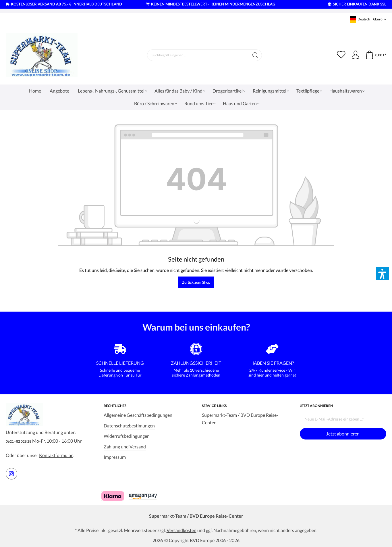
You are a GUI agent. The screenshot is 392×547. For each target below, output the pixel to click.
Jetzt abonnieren (343, 433)
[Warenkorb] (376, 55)
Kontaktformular (56, 455)
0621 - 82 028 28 (19, 441)
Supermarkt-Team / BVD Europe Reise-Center (240, 418)
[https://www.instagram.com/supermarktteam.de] (11, 473)
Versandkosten (181, 530)
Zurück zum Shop (196, 282)
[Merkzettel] (341, 55)
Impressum (115, 457)
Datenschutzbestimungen (129, 425)
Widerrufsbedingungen (127, 436)
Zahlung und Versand (125, 446)
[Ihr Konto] (355, 55)
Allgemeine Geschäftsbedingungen (138, 415)
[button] (383, 274)
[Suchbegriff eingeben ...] (198, 55)
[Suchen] (255, 55)
